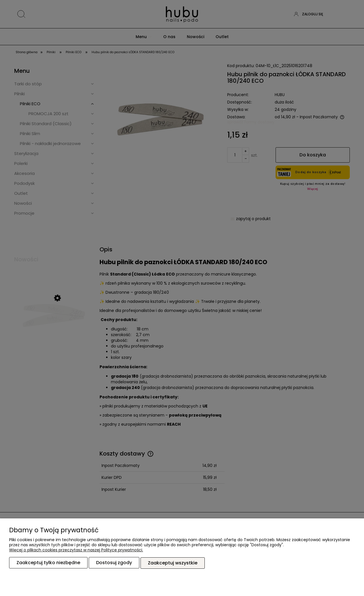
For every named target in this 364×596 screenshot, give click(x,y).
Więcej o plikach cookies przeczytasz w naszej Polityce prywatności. (76, 550)
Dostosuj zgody (114, 563)
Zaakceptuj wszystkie (173, 563)
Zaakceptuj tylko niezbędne (48, 563)
